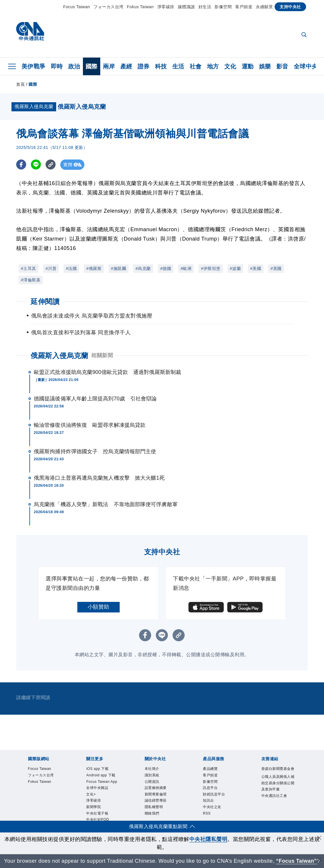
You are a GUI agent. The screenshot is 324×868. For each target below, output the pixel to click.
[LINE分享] (36, 165)
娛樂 (265, 66)
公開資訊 (152, 782)
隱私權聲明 (154, 807)
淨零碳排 (166, 7)
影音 (282, 66)
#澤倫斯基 (31, 280)
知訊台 (208, 801)
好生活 (205, 7)
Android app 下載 (101, 775)
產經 (126, 66)
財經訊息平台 (214, 794)
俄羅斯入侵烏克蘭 (59, 356)
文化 (230, 66)
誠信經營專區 (156, 801)
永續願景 (264, 7)
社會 (196, 66)
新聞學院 (93, 807)
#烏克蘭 (143, 268)
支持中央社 (290, 7)
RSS (207, 814)
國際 (92, 66)
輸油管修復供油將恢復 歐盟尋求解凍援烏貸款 (90, 425)
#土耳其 (29, 268)
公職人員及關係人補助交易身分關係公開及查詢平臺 (278, 783)
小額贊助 (98, 607)
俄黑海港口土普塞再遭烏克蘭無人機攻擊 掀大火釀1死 (99, 478)
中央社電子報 (97, 814)
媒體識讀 (186, 7)
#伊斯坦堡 (211, 268)
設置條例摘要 (156, 788)
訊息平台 (210, 788)
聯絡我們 (152, 814)
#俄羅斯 (94, 268)
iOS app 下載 (97, 769)
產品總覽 (210, 769)
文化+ (91, 794)
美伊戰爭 (34, 66)
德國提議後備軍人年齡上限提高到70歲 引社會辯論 (95, 399)
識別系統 (152, 775)
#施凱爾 (118, 268)
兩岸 (109, 66)
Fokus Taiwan (140, 7)
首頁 (20, 84)
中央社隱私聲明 (208, 839)
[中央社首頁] (30, 33)
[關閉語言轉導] (319, 860)
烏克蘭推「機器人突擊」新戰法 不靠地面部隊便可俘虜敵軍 (106, 504)
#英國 (276, 268)
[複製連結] (51, 165)
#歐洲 (186, 268)
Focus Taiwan (77, 7)
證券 (144, 66)
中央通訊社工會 (274, 796)
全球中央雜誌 (97, 788)
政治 (74, 66)
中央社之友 (212, 807)
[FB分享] (21, 165)
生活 (178, 66)
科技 (161, 66)
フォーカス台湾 (108, 7)
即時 (57, 66)
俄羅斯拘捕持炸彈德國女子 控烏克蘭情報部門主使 (95, 451)
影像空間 (223, 7)
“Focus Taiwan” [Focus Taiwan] (297, 861)
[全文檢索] (305, 35)
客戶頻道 (244, 7)
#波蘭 (235, 268)
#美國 (256, 268)
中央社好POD (98, 820)
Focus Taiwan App (102, 782)
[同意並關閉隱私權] (319, 838)
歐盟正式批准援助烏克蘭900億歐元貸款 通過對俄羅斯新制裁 (107, 372)
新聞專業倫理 (156, 794)
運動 (248, 66)
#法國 (71, 268)
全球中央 (306, 66)
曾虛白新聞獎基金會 (278, 769)
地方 (213, 66)
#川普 (51, 268)
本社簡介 (152, 769)
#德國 (166, 268)
